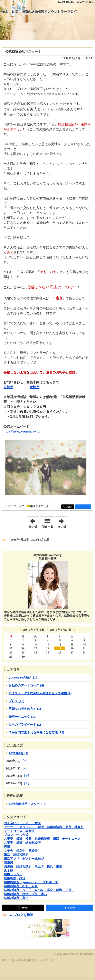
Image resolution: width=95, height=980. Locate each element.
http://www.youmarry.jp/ (22, 431)
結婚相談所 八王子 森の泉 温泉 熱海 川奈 (39, 890)
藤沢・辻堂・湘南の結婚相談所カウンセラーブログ (39, 12)
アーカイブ (15, 745)
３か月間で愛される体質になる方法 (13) (36, 732)
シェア (69, 507)
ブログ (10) (16, 701)
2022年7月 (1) (18, 753)
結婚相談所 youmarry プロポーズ (31, 882)
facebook (83, 507)
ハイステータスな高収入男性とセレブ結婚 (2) (40, 693)
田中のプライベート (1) (25, 724)
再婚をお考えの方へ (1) (25, 709)
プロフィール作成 (16, 835)
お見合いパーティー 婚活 (22, 823)
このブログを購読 (20, 915)
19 (60, 648)
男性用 (8, 387)
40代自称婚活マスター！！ (25, 52)
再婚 (7, 847)
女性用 (35, 387)
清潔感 (8, 862)
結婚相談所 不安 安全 (21, 886)
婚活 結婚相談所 (16, 854)
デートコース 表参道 (19, 831)
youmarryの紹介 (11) (24, 677)
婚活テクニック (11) (23, 717)
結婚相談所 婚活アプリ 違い (25, 894)
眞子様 (8, 870)
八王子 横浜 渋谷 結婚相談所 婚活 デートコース (42, 839)
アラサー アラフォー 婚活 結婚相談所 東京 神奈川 (44, 827)
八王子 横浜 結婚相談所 (22, 843)
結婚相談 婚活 (15, 878)
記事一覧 (48, 527)
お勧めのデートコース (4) (26, 685)
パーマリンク (16, 506)
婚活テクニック (39, 506)
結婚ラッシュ (13, 874)
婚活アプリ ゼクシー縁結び (24, 859)
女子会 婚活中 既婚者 (21, 851)
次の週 (63, 522)
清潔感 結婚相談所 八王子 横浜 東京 (33, 866)
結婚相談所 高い (16, 898)
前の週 (34, 522)
